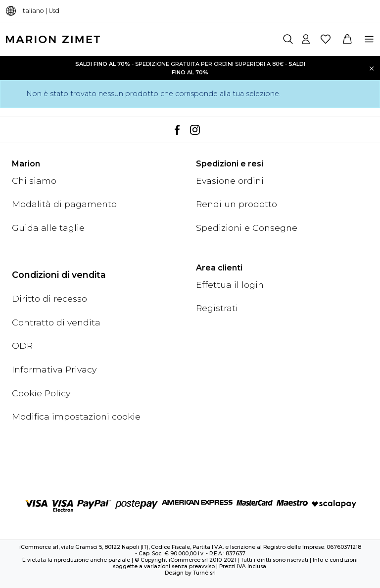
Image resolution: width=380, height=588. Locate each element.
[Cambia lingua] (11, 11)
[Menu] (369, 39)
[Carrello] (347, 39)
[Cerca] (288, 39)
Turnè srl (204, 573)
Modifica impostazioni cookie (76, 416)
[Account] (306, 39)
